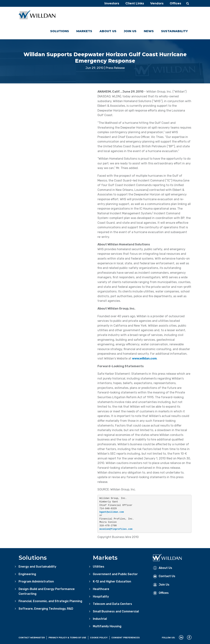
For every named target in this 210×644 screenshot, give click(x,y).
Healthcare (101, 589)
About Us (108, 31)
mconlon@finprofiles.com (116, 529)
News (149, 31)
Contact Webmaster (32, 638)
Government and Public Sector (115, 574)
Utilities (99, 567)
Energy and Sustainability (37, 567)
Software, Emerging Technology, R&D (46, 609)
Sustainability (174, 31)
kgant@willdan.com (112, 512)
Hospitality (101, 597)
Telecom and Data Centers (112, 604)
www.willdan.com (144, 358)
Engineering (27, 574)
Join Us (130, 31)
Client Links (135, 3)
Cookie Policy (99, 638)
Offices (175, 3)
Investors (112, 3)
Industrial (100, 619)
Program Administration (36, 581)
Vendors (157, 3)
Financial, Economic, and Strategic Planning (50, 601)
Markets (84, 31)
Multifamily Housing (107, 626)
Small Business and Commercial (116, 611)
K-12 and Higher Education (112, 581)
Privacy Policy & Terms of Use (67, 638)
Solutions (60, 31)
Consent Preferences (126, 638)
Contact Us (164, 576)
